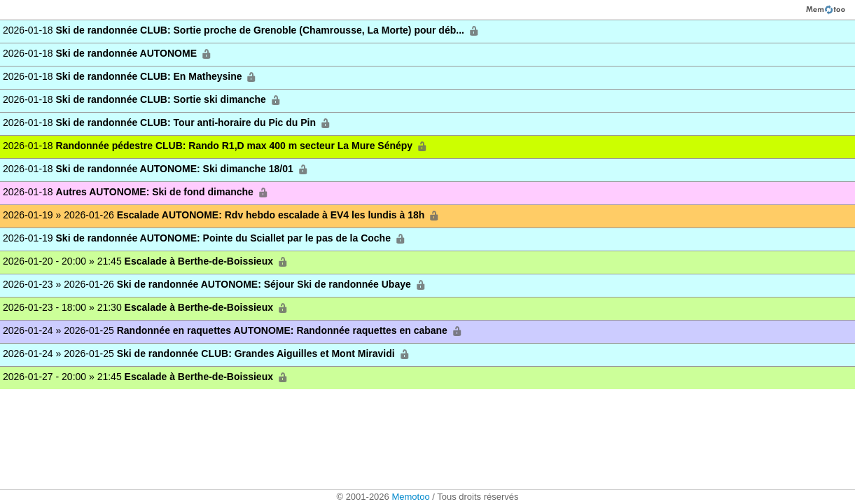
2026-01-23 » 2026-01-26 (215, 285)
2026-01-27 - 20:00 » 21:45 (146, 377)
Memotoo (410, 497)
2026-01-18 (242, 30)
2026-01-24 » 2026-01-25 (234, 331)
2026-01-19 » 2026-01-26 (222, 215)
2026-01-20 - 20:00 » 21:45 (146, 261)
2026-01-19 (205, 238)
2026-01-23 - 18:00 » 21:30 (146, 308)
